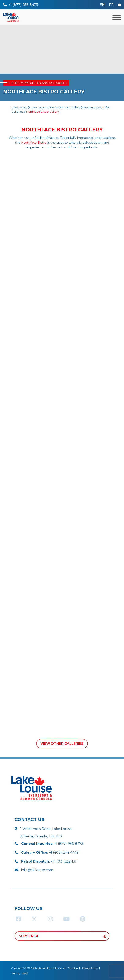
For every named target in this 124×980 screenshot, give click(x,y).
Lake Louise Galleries (45, 107)
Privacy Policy (90, 968)
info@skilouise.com (37, 870)
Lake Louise (19, 107)
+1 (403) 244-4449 (50, 852)
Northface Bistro (34, 143)
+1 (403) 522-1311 (49, 861)
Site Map (73, 968)
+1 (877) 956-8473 (52, 844)
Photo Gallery (71, 107)
